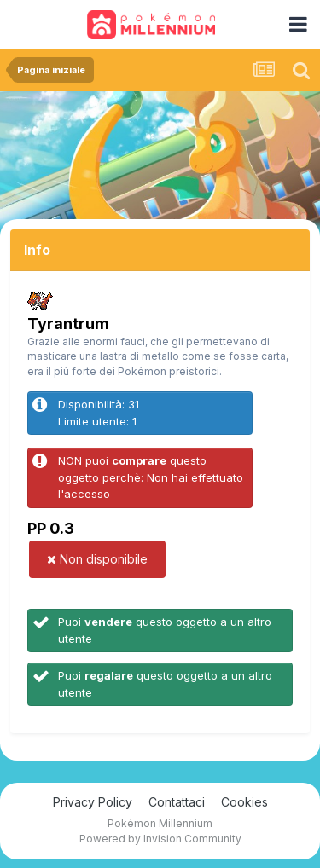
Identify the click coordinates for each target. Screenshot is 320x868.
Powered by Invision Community (160, 839)
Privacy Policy (93, 802)
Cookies (244, 802)
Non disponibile (97, 559)
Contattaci (177, 802)
